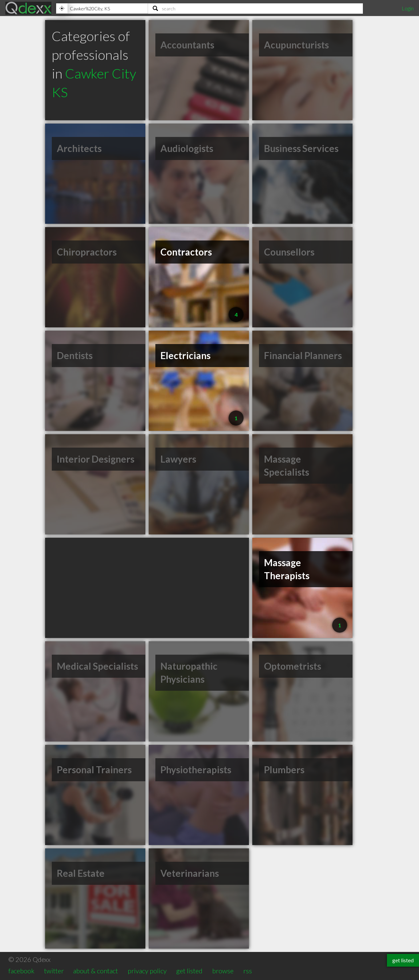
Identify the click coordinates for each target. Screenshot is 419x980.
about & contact (96, 971)
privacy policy (147, 971)
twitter (54, 971)
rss (248, 971)
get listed (189, 971)
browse (223, 971)
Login (408, 8)
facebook (21, 971)
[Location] (102, 8)
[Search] (255, 8)
